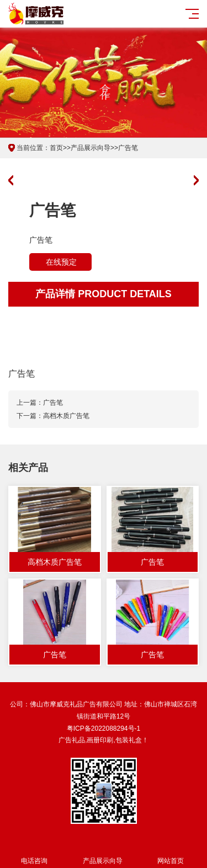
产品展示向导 (91, 148)
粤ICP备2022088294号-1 (104, 728)
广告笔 (128, 148)
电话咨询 (34, 854)
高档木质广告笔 (66, 416)
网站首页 (171, 854)
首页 (56, 148)
